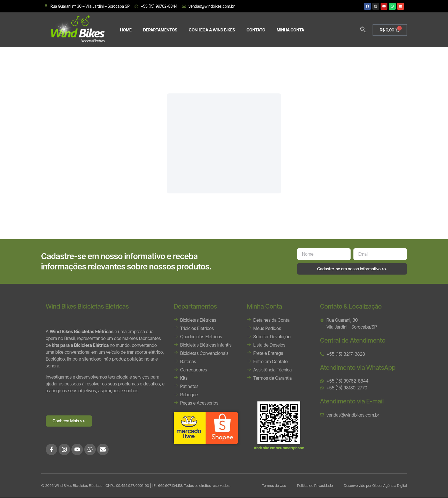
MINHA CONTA (290, 30)
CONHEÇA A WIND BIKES (212, 30)
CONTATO (256, 30)
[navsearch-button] (363, 30)
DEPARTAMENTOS (160, 30)
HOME (126, 30)
